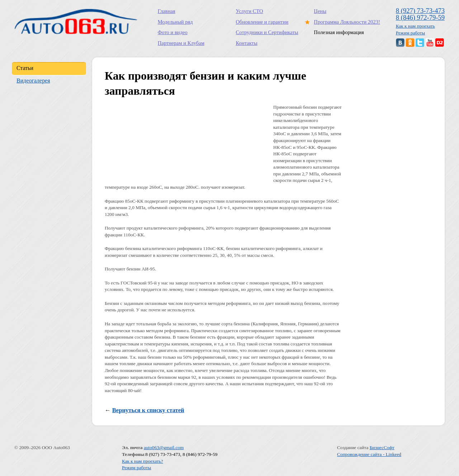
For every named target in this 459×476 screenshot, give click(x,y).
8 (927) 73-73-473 (420, 11)
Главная (167, 11)
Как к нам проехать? (143, 461)
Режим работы (411, 33)
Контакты (247, 43)
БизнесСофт (382, 447)
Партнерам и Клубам (181, 43)
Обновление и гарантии (262, 22)
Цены (320, 11)
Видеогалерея (33, 81)
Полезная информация (339, 32)
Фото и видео (173, 32)
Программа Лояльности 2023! (345, 22)
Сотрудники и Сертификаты (267, 32)
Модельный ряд (175, 22)
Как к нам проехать (415, 26)
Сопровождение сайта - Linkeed (369, 454)
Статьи (25, 68)
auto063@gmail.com (164, 447)
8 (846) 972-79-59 (420, 17)
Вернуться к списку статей (148, 410)
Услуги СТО (250, 11)
